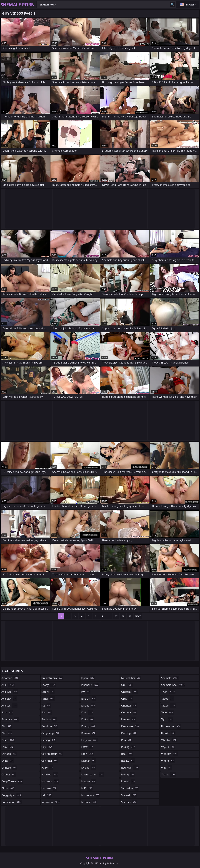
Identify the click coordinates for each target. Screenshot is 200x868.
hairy (47, 768)
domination (12, 802)
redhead (130, 768)
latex (87, 747)
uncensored (171, 726)
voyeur (168, 747)
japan (88, 678)
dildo (8, 788)
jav (86, 692)
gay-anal (50, 761)
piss (126, 740)
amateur (10, 678)
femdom (50, 726)
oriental (129, 706)
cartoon (9, 754)
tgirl (167, 719)
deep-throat (12, 781)
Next (138, 616)
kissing (88, 726)
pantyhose (130, 726)
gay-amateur (52, 754)
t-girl (168, 692)
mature (88, 781)
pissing (128, 747)
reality (128, 761)
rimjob (128, 781)
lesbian (89, 761)
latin (88, 754)
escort (48, 692)
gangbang (51, 733)
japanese (90, 685)
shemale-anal (173, 685)
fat (46, 706)
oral (127, 685)
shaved (129, 795)
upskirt (168, 733)
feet (47, 712)
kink (87, 712)
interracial (51, 802)
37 (116, 616)
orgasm (129, 692)
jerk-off (89, 699)
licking (89, 768)
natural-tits (131, 678)
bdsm (8, 740)
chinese (9, 768)
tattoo (168, 706)
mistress (89, 802)
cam (8, 747)
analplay (9, 699)
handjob (50, 774)
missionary (91, 795)
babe (7, 712)
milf (87, 788)
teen (167, 712)
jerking (88, 706)
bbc (7, 726)
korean (88, 733)
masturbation (93, 774)
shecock (129, 802)
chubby (9, 774)
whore (168, 761)
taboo (168, 699)
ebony (49, 685)
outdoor (129, 712)
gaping (49, 740)
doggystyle (11, 795)
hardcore (50, 781)
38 (123, 616)
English (191, 5)
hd (47, 795)
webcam (170, 754)
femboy (49, 719)
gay (47, 747)
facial (48, 699)
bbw (7, 733)
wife (167, 768)
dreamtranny (52, 678)
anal (8, 685)
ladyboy (90, 740)
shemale (170, 678)
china (8, 761)
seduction (130, 788)
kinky (87, 719)
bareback (10, 719)
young (168, 774)
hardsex (49, 788)
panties (129, 719)
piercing (129, 733)
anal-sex (10, 692)
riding (128, 774)
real (127, 754)
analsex (9, 706)
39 (130, 616)
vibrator (169, 740)
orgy (127, 699)
